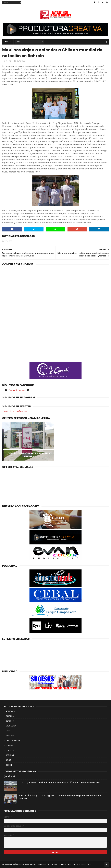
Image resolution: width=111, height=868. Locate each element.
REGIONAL (10, 755)
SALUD (8, 760)
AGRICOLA (10, 711)
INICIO (8, 42)
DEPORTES (21, 61)
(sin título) (9, 776)
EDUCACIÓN (11, 726)
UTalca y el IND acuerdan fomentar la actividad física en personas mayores (59, 782)
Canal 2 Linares (17, 390)
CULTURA (10, 716)
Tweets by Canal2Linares (15, 411)
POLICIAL (9, 745)
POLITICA (10, 750)
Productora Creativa (80, 864)
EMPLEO (9, 731)
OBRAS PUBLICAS (13, 741)
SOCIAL (9, 765)
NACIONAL (10, 736)
